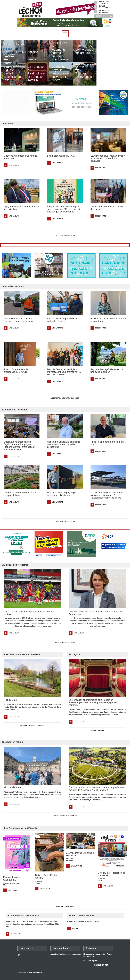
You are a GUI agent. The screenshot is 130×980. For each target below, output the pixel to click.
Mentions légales (91, 961)
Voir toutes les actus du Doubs (65, 398)
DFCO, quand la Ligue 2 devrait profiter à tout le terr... (13, 72)
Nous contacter (61, 948)
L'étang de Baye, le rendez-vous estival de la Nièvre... (60, 73)
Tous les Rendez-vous (65, 907)
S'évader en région (60, 60)
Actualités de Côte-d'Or (14, 45)
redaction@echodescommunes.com (66, 954)
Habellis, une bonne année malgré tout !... (84, 51)
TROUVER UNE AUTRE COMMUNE (32, 725)
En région (32, 60)
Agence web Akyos (35, 972)
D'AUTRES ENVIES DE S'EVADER (65, 815)
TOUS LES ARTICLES (98, 730)
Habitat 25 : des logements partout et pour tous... (59, 49)
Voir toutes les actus (65, 235)
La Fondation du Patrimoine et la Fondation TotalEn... (37, 73)
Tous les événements (84, 77)
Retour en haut (102, 965)
